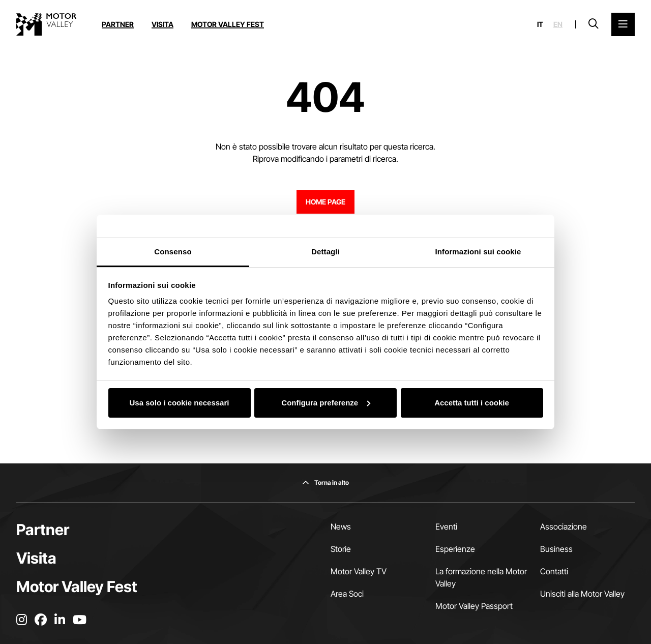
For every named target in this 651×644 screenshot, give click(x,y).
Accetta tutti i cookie (472, 403)
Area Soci (347, 594)
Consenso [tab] (173, 252)
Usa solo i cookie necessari (180, 403)
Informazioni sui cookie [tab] (478, 252)
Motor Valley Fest (228, 24)
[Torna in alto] (325, 483)
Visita (162, 24)
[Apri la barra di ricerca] (594, 24)
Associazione (564, 526)
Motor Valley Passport (474, 606)
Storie (341, 549)
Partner (118, 24)
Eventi (446, 526)
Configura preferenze (326, 403)
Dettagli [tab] (325, 252)
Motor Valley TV (359, 571)
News (341, 526)
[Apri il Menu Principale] (623, 24)
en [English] (558, 24)
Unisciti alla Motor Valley (582, 594)
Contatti (554, 571)
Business (556, 549)
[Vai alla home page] (46, 24)
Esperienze (455, 549)
